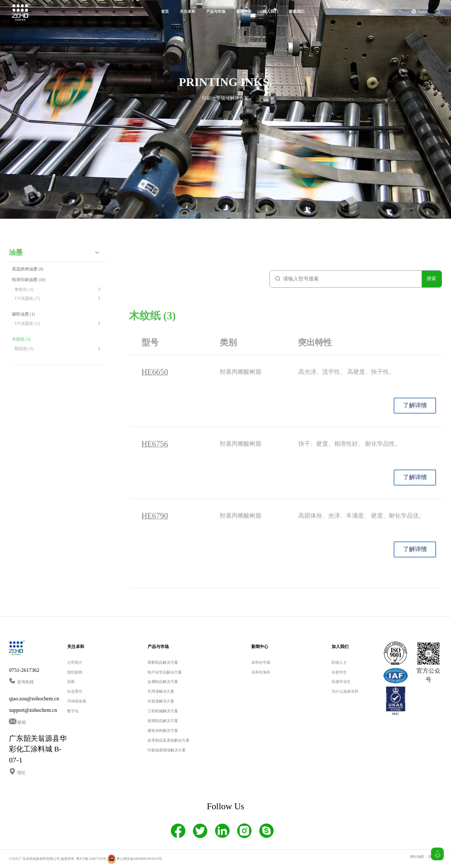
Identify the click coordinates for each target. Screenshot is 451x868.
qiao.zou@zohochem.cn (34, 698)
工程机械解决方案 (163, 711)
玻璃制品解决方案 (163, 720)
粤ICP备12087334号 (91, 858)
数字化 (73, 711)
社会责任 (75, 691)
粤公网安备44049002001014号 (133, 858)
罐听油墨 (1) (23, 322)
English (423, 11)
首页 (165, 11)
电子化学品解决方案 (165, 672)
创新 (71, 681)
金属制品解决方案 (163, 681)
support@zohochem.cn (33, 710)
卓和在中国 (261, 662)
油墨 (16, 261)
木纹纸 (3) (21, 347)
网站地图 (417, 856)
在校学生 (339, 672)
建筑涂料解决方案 (163, 730)
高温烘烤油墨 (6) (28, 278)
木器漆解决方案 (161, 701)
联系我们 (297, 11)
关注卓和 (187, 11)
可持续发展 (77, 701)
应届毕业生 (341, 681)
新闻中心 (244, 11)
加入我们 (270, 11)
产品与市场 (216, 11)
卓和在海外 (261, 672)
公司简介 (75, 662)
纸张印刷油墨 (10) (29, 289)
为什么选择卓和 (345, 691)
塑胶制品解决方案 (163, 662)
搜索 (431, 283)
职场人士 (339, 662)
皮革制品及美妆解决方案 (169, 740)
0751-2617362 (24, 670)
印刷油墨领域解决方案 (167, 750)
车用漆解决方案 (161, 691)
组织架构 (75, 672)
